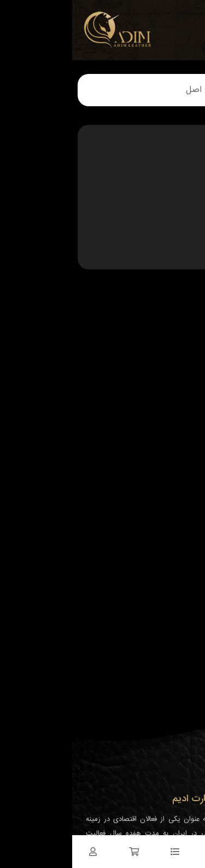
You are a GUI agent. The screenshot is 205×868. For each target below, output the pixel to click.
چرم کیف (175, 212)
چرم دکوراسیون (166, 186)
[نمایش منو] (183, 22)
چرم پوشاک (172, 160)
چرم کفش (174, 199)
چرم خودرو (173, 173)
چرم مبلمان (172, 226)
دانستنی (177, 252)
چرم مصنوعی (170, 239)
